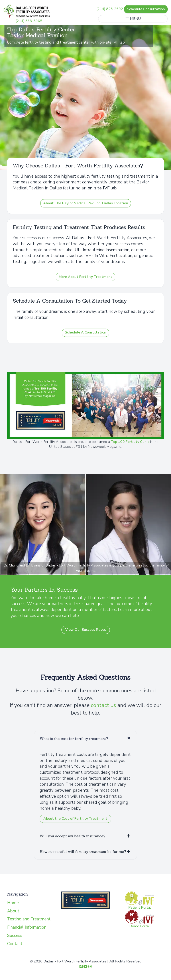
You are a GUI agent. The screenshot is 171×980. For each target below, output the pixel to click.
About (13, 911)
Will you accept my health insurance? (72, 836)
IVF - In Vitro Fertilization (108, 256)
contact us (103, 705)
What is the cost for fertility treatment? (74, 739)
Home (13, 903)
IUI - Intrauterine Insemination (101, 250)
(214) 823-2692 (110, 9)
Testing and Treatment (29, 919)
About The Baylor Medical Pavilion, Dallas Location (86, 203)
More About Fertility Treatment (85, 277)
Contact (15, 944)
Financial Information (27, 927)
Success (15, 936)
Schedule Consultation (146, 9)
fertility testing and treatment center (58, 42)
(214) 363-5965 (29, 21)
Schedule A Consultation (85, 332)
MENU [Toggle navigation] (133, 19)
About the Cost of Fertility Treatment (75, 819)
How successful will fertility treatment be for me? (83, 851)
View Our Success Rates (86, 630)
